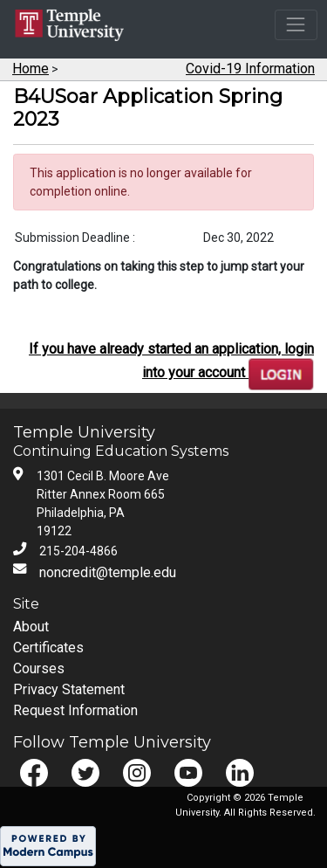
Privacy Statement (69, 689)
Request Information (75, 710)
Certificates (48, 648)
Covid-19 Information (250, 69)
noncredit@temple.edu (108, 572)
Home (31, 69)
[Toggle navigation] (296, 25)
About (31, 627)
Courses (39, 668)
